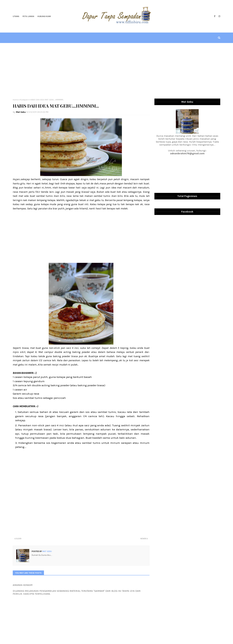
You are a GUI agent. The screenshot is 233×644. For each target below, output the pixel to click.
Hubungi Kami (44, 16)
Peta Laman (28, 16)
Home (15, 100)
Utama (16, 16)
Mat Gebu (21, 112)
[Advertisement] (116, 71)
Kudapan (24, 100)
